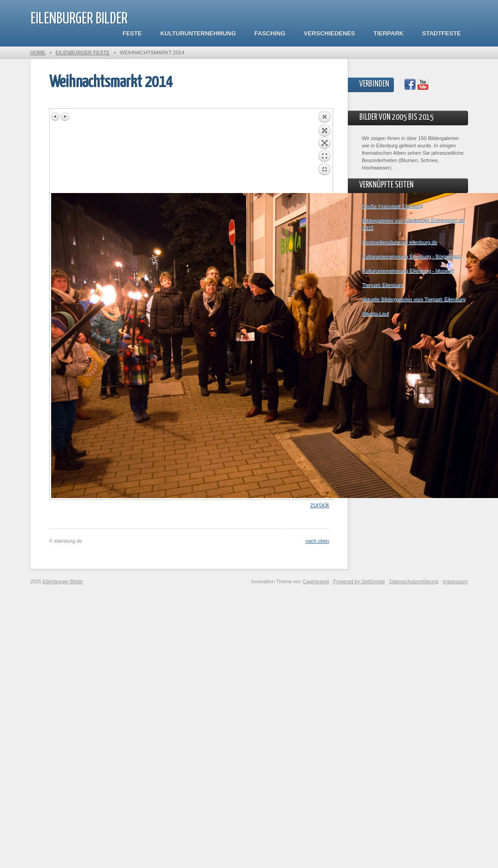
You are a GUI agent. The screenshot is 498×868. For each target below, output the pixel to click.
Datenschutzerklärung (414, 581)
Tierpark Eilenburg (383, 285)
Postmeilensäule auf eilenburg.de (400, 242)
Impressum (455, 581)
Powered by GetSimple (359, 581)
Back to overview (324, 152)
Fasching (270, 33)
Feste (132, 33)
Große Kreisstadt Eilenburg (393, 206)
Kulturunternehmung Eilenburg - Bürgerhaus (412, 256)
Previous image (56, 117)
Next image (65, 117)
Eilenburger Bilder (79, 19)
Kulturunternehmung (198, 33)
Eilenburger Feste (83, 53)
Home (38, 53)
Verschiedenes (330, 33)
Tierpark (389, 33)
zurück (319, 505)
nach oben (317, 541)
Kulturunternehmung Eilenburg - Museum (408, 270)
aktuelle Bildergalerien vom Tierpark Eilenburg (414, 299)
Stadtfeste (441, 33)
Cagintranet (316, 581)
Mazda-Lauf (375, 313)
